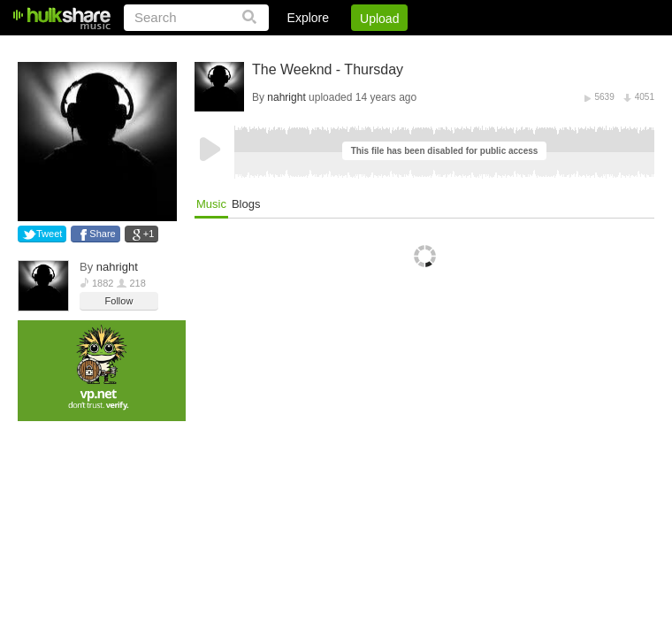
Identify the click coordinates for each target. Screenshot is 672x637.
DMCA (473, 49)
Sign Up (353, 49)
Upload (379, 19)
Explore (308, 18)
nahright (117, 267)
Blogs (246, 204)
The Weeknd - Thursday (328, 69)
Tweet (49, 234)
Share (102, 234)
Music (211, 204)
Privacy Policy (556, 49)
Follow (119, 301)
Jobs (415, 49)
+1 (149, 234)
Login (289, 49)
